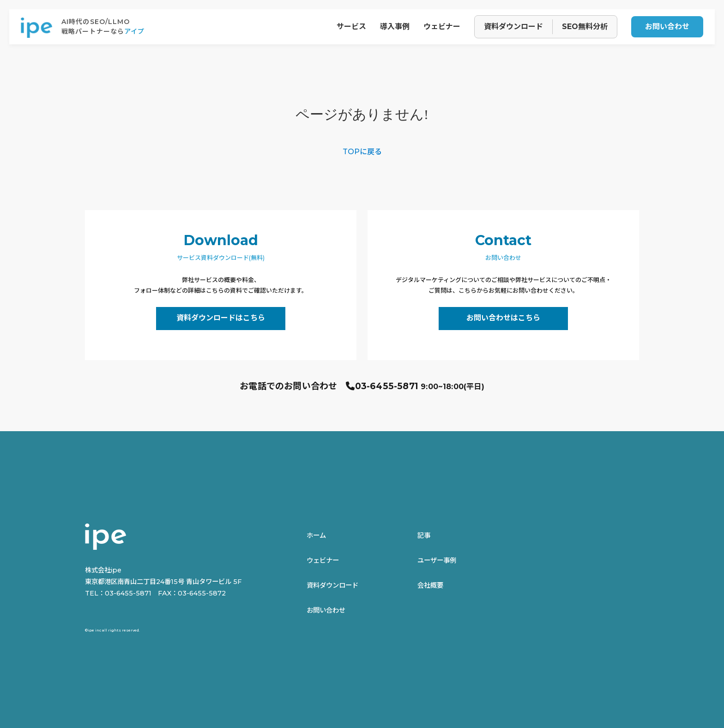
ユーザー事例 (437, 560)
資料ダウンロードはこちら (221, 318)
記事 (424, 535)
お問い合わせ (667, 27)
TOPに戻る (362, 152)
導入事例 (395, 27)
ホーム (316, 535)
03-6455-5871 (387, 386)
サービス (351, 27)
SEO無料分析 (585, 27)
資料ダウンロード (513, 27)
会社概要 (430, 585)
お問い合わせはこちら (503, 318)
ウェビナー (442, 27)
